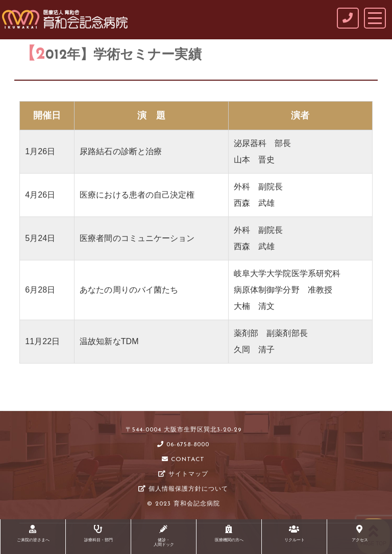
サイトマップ (183, 474)
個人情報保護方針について (183, 489)
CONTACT (183, 460)
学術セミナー (82, 397)
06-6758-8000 (183, 445)
